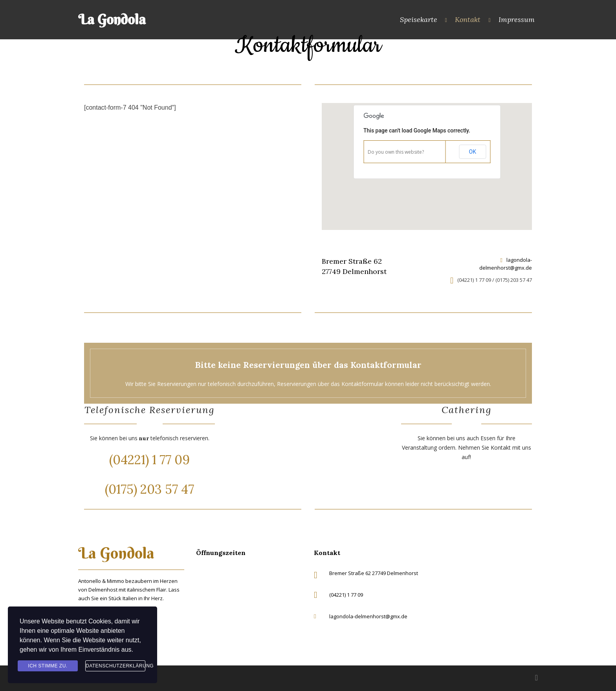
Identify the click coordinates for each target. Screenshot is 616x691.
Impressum (517, 19)
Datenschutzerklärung (115, 666)
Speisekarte (419, 19)
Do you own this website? (396, 152)
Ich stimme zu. (48, 666)
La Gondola (112, 19)
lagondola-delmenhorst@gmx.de (506, 264)
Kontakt (468, 19)
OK (473, 152)
